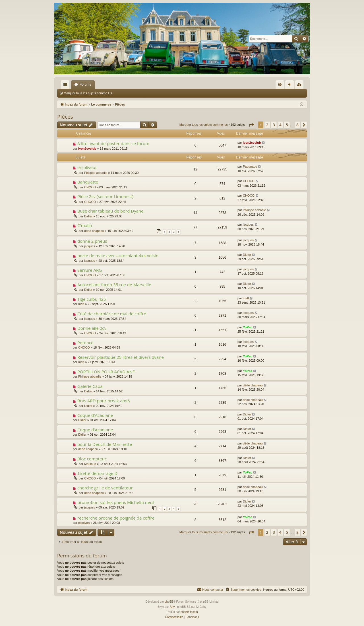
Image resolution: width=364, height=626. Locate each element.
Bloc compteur (92, 459)
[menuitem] (280, 85)
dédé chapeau (94, 231)
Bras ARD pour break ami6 (104, 401)
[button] (251, 125)
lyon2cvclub (87, 149)
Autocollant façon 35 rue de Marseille (114, 285)
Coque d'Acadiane (95, 415)
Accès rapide (66, 86)
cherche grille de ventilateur (105, 488)
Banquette (88, 182)
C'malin (85, 225)
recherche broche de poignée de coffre (116, 518)
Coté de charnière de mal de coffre (112, 314)
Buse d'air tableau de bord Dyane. (111, 211)
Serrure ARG (90, 270)
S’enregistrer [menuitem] (300, 86)
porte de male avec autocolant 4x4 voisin (118, 256)
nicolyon (84, 523)
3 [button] (274, 125)
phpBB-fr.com (189, 612)
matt (81, 304)
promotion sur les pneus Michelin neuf (116, 502)
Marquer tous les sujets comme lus (88, 93)
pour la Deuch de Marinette (105, 444)
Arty (172, 607)
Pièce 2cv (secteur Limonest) (105, 196)
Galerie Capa (90, 386)
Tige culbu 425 (92, 299)
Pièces (65, 117)
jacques (248, 225)
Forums (85, 85)
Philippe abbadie (96, 173)
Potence (85, 343)
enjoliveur (87, 167)
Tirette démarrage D (97, 473)
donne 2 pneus (92, 241)
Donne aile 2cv (92, 328)
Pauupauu (250, 166)
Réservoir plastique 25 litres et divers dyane (121, 357)
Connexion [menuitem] (291, 86)
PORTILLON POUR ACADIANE (106, 372)
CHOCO (90, 187)
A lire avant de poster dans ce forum (113, 143)
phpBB (169, 602)
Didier (88, 216)
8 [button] (297, 125)
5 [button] (287, 125)
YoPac (248, 327)
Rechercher (128, 93)
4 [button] (280, 125)
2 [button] (267, 125)
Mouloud (90, 464)
